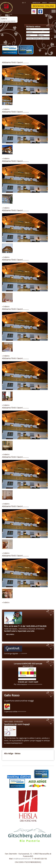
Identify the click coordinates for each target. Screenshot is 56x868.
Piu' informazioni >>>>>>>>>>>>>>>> (28, 684)
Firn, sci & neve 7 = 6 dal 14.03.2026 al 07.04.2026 (25, 626)
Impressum (36, 3)
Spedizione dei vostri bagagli (17, 724)
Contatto (52, 3)
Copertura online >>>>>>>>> (15, 712)
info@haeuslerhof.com (22, 859)
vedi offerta (10, 634)
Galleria (8, 20)
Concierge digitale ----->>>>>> (16, 653)
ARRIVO (44, 3)
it (25, 3)
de (23, 3)
